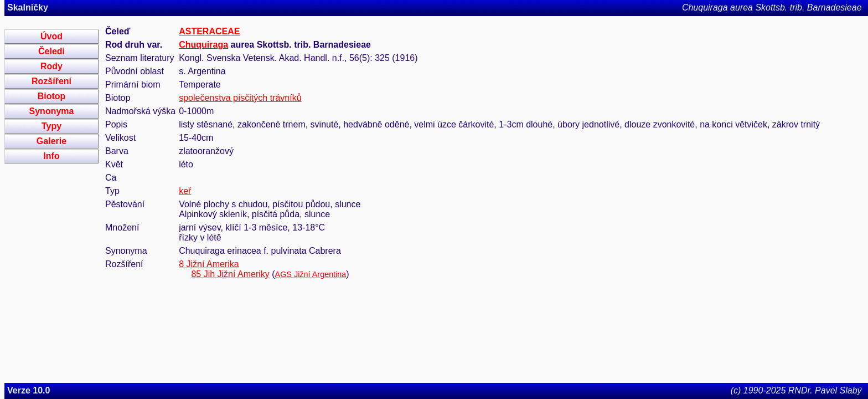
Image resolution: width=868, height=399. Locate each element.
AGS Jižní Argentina (311, 274)
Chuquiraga (203, 45)
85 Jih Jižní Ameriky (230, 274)
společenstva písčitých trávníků (240, 98)
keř (185, 191)
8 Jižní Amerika (209, 264)
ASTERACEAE (209, 31)
